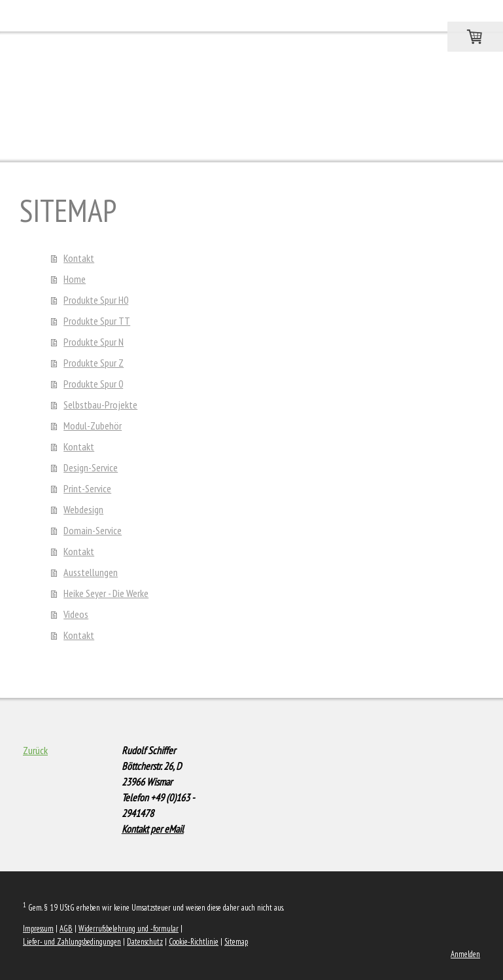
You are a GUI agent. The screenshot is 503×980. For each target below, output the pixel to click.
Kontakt (79, 258)
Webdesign (83, 509)
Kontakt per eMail (153, 829)
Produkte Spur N (94, 342)
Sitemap (236, 942)
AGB (66, 929)
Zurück (35, 750)
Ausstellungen (91, 572)
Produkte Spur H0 (96, 300)
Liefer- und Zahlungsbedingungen (72, 942)
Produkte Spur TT (97, 321)
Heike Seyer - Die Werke (106, 593)
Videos (76, 614)
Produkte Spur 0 (93, 384)
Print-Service (87, 488)
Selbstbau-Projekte (100, 405)
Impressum (38, 929)
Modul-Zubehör (93, 426)
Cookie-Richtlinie (194, 942)
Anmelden (465, 954)
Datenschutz (145, 942)
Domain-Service (93, 530)
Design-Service (91, 467)
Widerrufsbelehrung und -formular (129, 929)
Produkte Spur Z (94, 363)
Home (75, 279)
